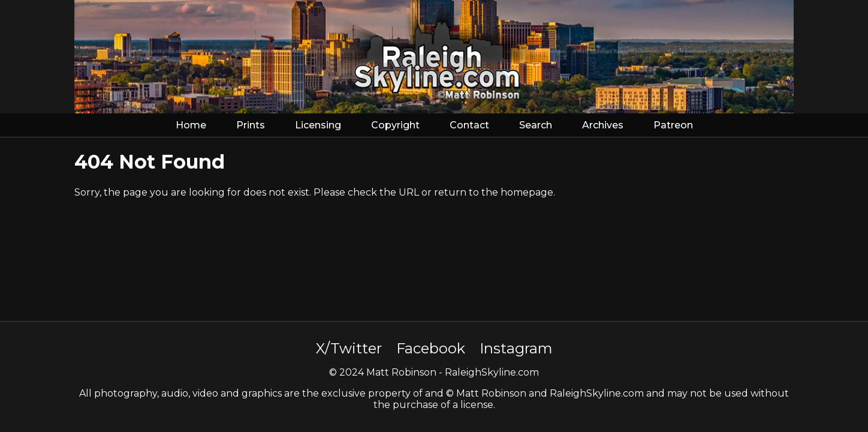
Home (191, 125)
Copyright (395, 125)
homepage (527, 192)
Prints (251, 125)
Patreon (673, 125)
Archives (603, 125)
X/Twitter (349, 348)
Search (536, 125)
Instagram (516, 348)
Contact (469, 125)
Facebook (431, 348)
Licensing (318, 125)
